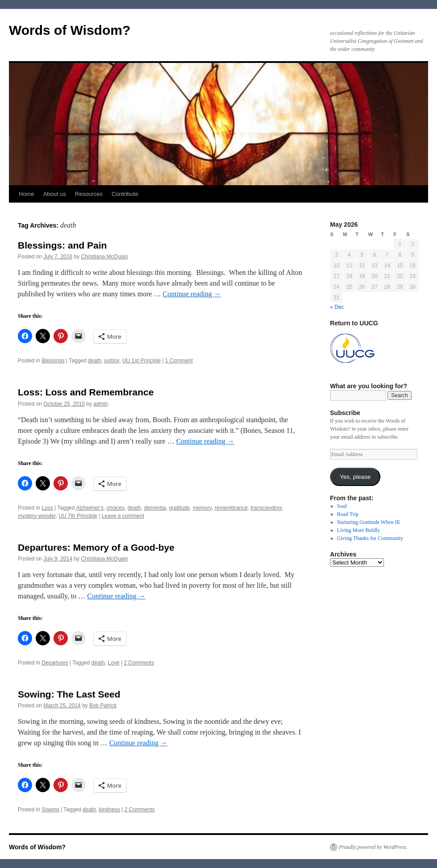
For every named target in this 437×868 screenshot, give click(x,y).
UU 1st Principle (141, 361)
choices (116, 508)
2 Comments (139, 663)
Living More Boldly (359, 530)
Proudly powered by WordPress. (373, 847)
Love (114, 663)
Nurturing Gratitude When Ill (369, 522)
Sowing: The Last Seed (69, 694)
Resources (89, 194)
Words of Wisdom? (70, 30)
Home (27, 194)
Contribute (125, 194)
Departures (55, 663)
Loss (47, 508)
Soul (342, 506)
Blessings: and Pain (62, 245)
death (95, 361)
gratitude (179, 508)
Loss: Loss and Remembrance (86, 392)
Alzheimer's (90, 508)
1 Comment (179, 361)
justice (112, 361)
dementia (155, 508)
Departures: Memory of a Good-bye (96, 547)
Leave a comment (123, 516)
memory (202, 508)
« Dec (337, 307)
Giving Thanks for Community (370, 538)
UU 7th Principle (78, 516)
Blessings (53, 361)
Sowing (50, 810)
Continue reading (192, 294)
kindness (109, 810)
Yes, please (355, 477)
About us (55, 194)
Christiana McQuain (104, 257)
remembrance (231, 508)
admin (101, 404)
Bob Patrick (103, 706)
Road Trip (348, 514)
